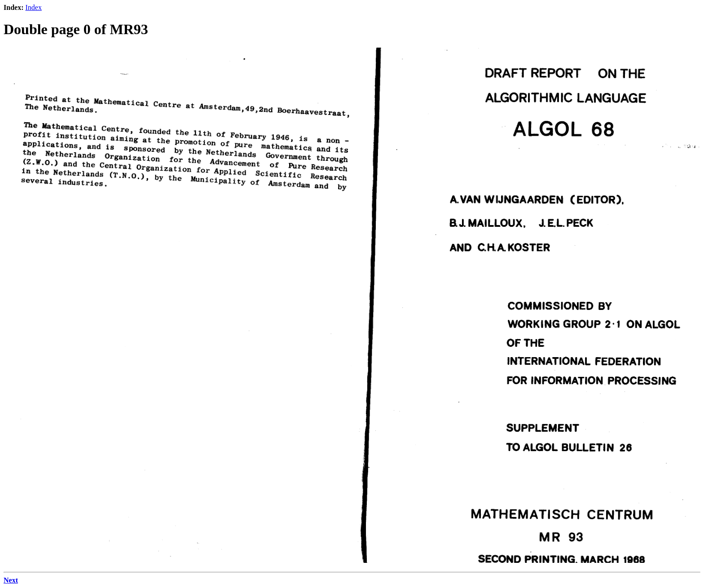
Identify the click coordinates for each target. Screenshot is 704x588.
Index (33, 7)
